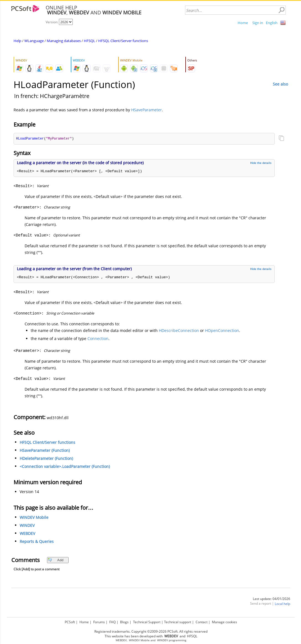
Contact (202, 622)
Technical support (178, 622)
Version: (52, 22)
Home (243, 23)
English (272, 23)
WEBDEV (27, 534)
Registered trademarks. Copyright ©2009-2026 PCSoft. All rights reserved (151, 631)
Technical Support (147, 622)
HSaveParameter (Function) (45, 451)
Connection (98, 339)
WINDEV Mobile (34, 518)
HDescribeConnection (179, 331)
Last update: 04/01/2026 (272, 599)
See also (280, 84)
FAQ (112, 622)
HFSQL (89, 41)
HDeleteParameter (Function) (46, 459)
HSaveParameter (146, 110)
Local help (282, 604)
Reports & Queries (37, 542)
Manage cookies (225, 622)
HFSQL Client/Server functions (123, 41)
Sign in (258, 23)
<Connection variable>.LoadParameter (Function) (65, 467)
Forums (99, 622)
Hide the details (261, 163)
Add (55, 560)
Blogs (124, 622)
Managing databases (64, 41)
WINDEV (27, 526)
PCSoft (70, 622)
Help (17, 41)
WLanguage (34, 41)
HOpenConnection (222, 331)
